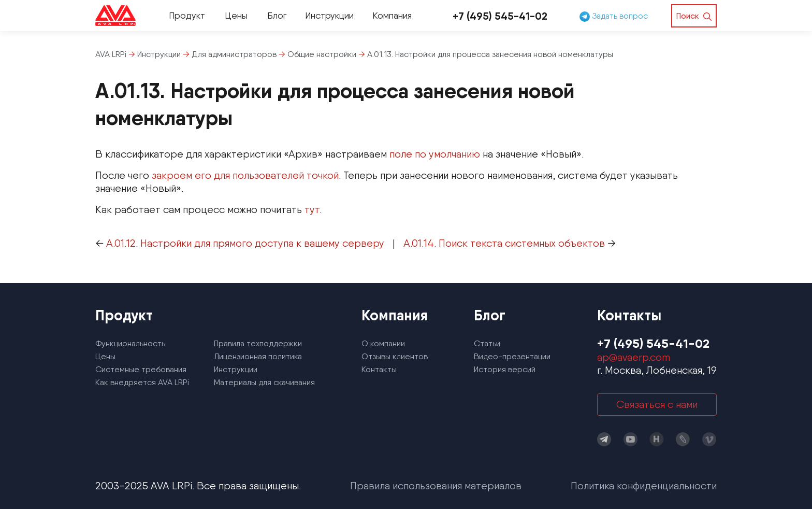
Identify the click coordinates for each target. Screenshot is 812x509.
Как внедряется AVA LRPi (142, 382)
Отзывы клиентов (395, 356)
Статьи (487, 343)
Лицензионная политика (258, 356)
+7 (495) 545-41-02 (500, 16)
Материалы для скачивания (264, 382)
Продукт (187, 15)
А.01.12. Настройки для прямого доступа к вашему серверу (245, 243)
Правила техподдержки (258, 343)
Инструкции (329, 15)
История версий (505, 369)
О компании (383, 343)
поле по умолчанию (435, 154)
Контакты (379, 369)
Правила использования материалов (436, 486)
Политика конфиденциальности (644, 486)
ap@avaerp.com (634, 357)
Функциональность (130, 343)
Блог (277, 15)
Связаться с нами (657, 404)
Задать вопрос (614, 16)
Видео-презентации (512, 356)
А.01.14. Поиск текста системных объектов (504, 243)
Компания (392, 15)
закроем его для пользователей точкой (245, 175)
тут (312, 209)
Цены (236, 15)
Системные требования (141, 369)
